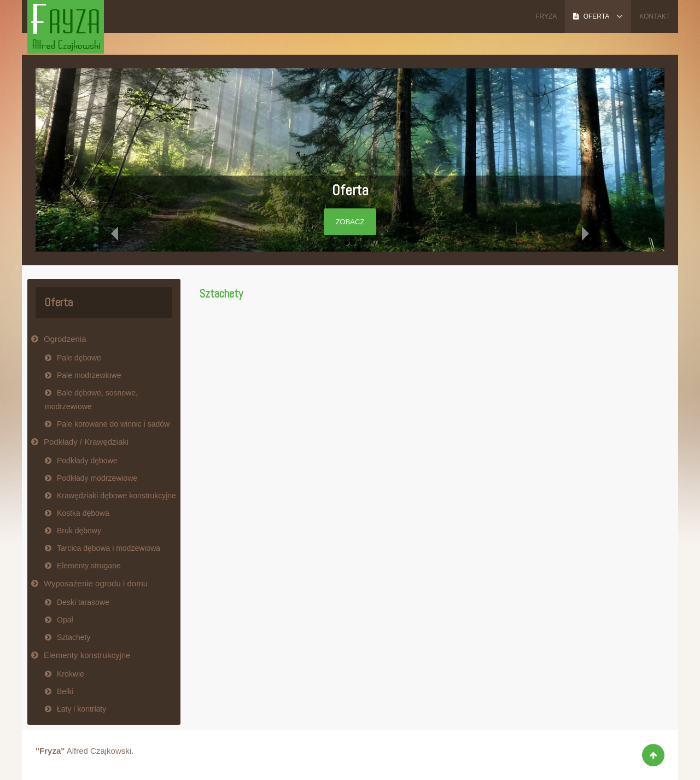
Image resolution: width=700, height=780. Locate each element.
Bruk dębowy (79, 531)
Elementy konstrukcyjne (87, 655)
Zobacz (350, 222)
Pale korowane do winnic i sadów (113, 424)
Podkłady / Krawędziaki (86, 442)
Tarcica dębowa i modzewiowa (109, 548)
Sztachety (221, 293)
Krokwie (71, 674)
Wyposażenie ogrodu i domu (96, 583)
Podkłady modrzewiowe (97, 478)
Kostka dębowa (83, 513)
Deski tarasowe (83, 602)
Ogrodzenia (65, 339)
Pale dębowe (79, 358)
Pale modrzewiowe (89, 375)
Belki (65, 691)
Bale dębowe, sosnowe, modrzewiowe (91, 400)
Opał (65, 620)
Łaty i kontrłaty (81, 709)
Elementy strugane (89, 566)
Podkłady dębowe (87, 461)
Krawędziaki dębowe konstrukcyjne (116, 496)
